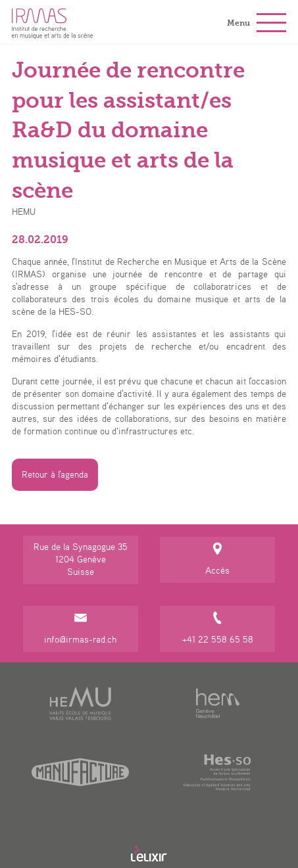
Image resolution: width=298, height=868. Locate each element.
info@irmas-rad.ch (80, 628)
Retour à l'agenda (55, 474)
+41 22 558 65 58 (217, 628)
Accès (217, 559)
